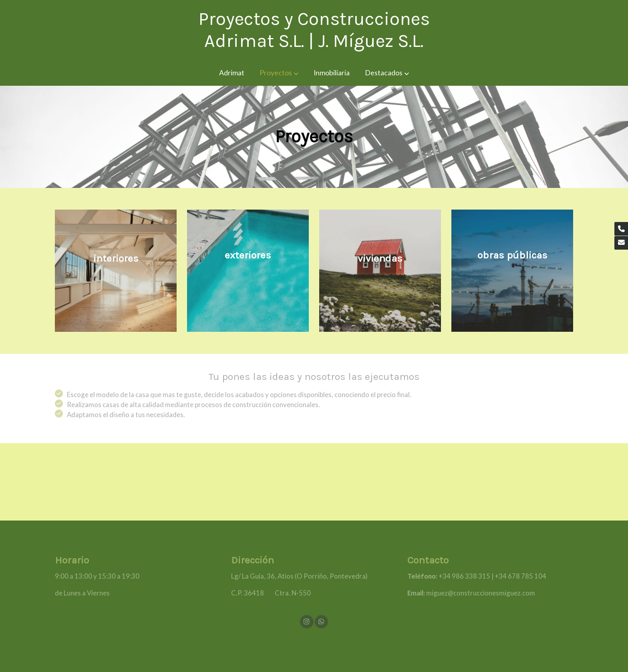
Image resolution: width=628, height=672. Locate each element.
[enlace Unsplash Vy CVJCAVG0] (252, 270)
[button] (279, 73)
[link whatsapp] (321, 621)
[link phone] (621, 229)
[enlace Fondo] (120, 270)
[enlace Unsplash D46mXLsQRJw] (516, 270)
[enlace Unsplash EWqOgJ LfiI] (384, 270)
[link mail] (621, 243)
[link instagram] (307, 621)
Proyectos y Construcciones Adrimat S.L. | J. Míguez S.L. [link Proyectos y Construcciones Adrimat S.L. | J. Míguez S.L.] (314, 30)
